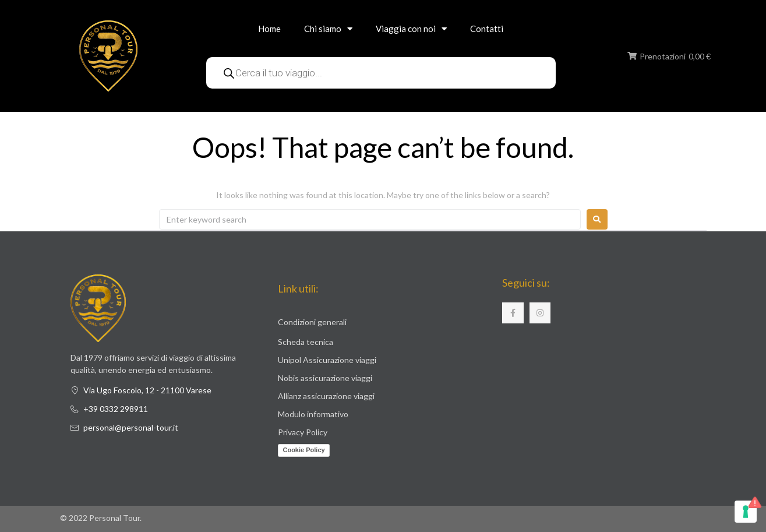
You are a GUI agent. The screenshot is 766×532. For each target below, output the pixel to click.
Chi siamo (328, 29)
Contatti (487, 29)
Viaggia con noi (411, 29)
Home (269, 29)
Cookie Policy (303, 450)
